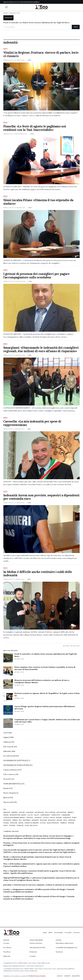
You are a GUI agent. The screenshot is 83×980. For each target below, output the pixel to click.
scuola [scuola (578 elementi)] (43, 823)
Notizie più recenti (71, 646)
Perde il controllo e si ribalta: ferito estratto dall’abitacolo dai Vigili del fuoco (46, 655)
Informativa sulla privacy (65, 943)
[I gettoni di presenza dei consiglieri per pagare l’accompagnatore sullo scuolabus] (42, 308)
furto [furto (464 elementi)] (74, 818)
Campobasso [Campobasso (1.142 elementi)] (45, 815)
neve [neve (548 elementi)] (65, 820)
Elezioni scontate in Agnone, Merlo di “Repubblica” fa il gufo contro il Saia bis (47, 694)
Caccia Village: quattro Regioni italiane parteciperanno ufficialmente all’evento (45, 708)
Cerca (76, 27)
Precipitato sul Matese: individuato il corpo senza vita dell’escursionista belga (37, 838)
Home (45, 933)
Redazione (33, 952)
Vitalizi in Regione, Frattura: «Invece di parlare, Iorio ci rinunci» (41, 54)
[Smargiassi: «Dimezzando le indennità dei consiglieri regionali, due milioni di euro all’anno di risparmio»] (42, 382)
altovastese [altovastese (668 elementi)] (61, 812)
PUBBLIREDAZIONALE (12, 784)
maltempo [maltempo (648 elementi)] (27, 820)
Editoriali (7, 956)
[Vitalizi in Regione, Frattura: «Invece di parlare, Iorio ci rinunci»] (42, 86)
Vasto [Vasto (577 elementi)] (6, 825)
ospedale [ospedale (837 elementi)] (72, 820)
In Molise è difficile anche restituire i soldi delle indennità (38, 574)
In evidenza (8, 756)
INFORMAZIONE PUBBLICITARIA (16, 765)
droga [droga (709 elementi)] (53, 818)
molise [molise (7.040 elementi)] (59, 820)
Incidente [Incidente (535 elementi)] (7, 820)
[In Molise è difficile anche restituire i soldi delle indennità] (42, 606)
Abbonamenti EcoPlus (37, 948)
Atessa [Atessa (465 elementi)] (6, 815)
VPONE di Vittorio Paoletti (37, 976)
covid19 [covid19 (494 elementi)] (46, 818)
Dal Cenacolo (8, 747)
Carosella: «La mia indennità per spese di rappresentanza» (32, 423)
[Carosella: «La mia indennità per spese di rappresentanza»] (42, 455)
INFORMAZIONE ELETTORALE (16, 760)
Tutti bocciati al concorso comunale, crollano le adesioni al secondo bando (46, 885)
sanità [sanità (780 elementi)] (21, 823)
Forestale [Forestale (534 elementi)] (67, 818)
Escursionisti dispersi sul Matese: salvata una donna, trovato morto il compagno (38, 836)
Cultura (6, 742)
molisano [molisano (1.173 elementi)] (52, 820)
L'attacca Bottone (10, 770)
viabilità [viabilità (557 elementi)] (20, 825)
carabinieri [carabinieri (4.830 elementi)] (66, 815)
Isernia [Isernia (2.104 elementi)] (15, 820)
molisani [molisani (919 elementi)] (43, 820)
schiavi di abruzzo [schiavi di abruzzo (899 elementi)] (32, 823)
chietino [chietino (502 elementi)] (30, 818)
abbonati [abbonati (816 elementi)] (7, 812)
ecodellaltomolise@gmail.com (66, 948)
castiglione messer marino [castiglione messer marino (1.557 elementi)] (14, 818)
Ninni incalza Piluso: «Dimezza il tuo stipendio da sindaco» (38, 202)
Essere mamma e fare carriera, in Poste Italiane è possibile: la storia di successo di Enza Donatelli (45, 668)
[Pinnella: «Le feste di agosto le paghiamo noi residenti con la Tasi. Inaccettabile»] (42, 160)
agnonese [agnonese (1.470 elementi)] (30, 812)
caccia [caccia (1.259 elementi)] (30, 815)
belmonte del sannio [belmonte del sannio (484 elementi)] (18, 815)
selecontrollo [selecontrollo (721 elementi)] (53, 823)
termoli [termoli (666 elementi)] (64, 823)
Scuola (6, 788)
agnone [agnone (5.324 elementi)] (22, 812)
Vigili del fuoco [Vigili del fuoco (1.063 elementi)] (31, 825)
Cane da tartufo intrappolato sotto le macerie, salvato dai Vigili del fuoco (44, 852)
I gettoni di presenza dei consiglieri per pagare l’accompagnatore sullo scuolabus (36, 276)
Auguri (6, 737)
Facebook (59, 952)
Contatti (33, 956)
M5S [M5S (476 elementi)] (20, 820)
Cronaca (6, 943)
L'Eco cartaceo (9, 774)
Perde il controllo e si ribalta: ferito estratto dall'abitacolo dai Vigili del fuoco (36, 23)
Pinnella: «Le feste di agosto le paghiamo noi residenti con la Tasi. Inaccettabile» (35, 128)
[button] (6, 7)
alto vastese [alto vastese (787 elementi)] (50, 812)
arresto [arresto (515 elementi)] (71, 812)
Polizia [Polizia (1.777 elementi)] (6, 823)
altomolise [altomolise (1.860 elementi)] (39, 812)
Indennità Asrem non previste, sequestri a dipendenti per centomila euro (41, 497)
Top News (68, 933)
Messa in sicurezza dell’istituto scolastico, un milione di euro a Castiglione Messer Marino (42, 681)
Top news (7, 802)
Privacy (60, 976)
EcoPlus (77, 933)
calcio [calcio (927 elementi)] (37, 815)
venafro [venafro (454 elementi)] (12, 825)
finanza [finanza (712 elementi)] (59, 818)
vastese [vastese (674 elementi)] (71, 823)
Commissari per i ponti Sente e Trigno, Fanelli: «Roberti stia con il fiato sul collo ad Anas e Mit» (47, 721)
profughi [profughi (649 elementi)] (14, 823)
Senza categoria (10, 793)
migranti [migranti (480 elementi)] (35, 820)
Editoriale (7, 751)
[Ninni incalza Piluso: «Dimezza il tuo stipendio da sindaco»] (42, 234)
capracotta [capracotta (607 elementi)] (56, 815)
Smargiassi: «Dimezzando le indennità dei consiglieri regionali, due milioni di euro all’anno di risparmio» (41, 349)
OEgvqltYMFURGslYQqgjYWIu (16, 878)
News (5, 49)
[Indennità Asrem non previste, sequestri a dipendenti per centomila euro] (42, 529)
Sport (6, 798)
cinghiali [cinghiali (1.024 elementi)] (38, 818)
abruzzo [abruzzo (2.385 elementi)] (15, 812)
